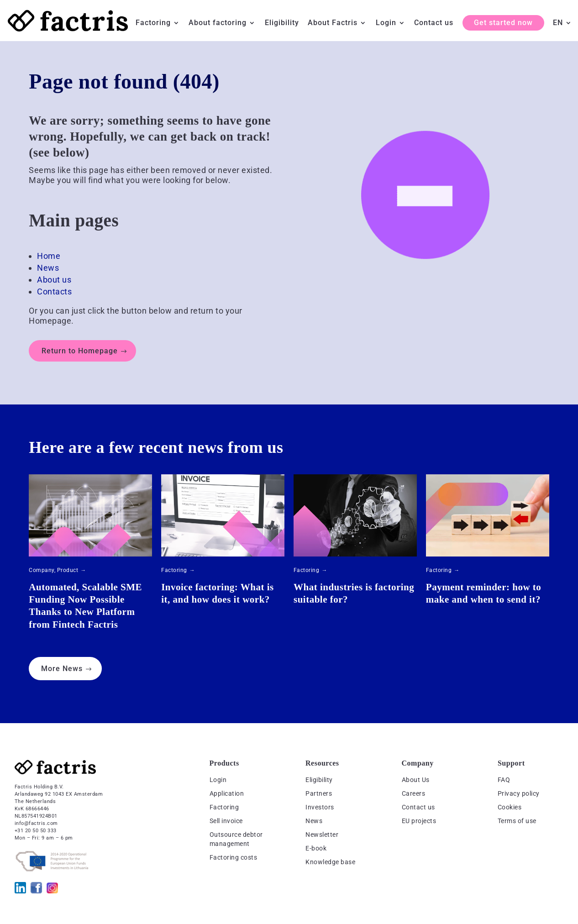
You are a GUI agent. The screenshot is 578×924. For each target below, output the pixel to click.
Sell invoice (226, 821)
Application (227, 793)
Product (68, 570)
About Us (416, 780)
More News (62, 669)
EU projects (419, 821)
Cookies (510, 807)
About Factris (333, 23)
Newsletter (322, 835)
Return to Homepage (80, 351)
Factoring (153, 23)
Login (386, 23)
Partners (319, 793)
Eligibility (282, 23)
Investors (320, 807)
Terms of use (517, 821)
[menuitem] (562, 30)
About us (54, 280)
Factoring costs (234, 857)
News (48, 268)
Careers (414, 793)
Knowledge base (330, 862)
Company (42, 570)
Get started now (503, 23)
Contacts (54, 291)
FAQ (504, 780)
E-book (316, 848)
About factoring (218, 23)
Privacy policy (519, 793)
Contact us (434, 23)
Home (49, 256)
